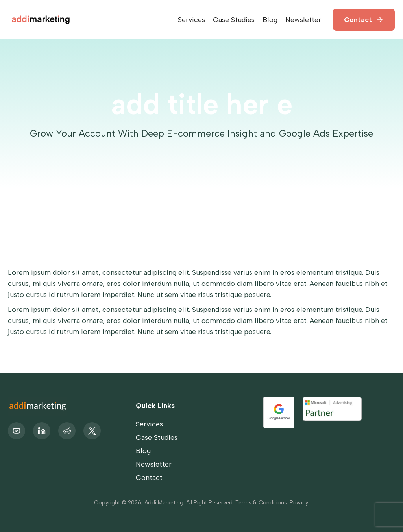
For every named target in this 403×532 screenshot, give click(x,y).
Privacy (299, 503)
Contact (358, 20)
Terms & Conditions (261, 503)
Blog (270, 20)
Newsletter (303, 20)
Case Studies (234, 20)
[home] (40, 19)
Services (191, 20)
